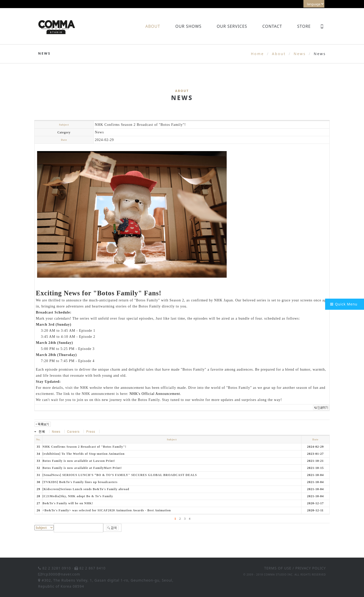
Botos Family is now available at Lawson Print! (79, 461)
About (153, 26)
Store (304, 26)
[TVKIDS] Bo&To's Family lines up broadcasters (80, 482)
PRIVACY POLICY (311, 568)
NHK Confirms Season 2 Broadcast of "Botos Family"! (84, 447)
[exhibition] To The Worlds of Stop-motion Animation (83, 454)
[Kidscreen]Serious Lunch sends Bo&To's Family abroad (86, 489)
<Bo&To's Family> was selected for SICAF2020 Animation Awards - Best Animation (107, 510)
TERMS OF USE (278, 568)
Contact (272, 26)
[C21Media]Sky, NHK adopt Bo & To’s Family (78, 496)
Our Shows (188, 26)
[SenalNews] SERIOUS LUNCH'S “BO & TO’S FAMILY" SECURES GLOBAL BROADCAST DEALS (120, 475)
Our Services (232, 26)
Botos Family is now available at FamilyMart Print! (82, 468)
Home (257, 54)
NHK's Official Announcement (155, 394)
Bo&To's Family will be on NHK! (68, 503)
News (300, 54)
